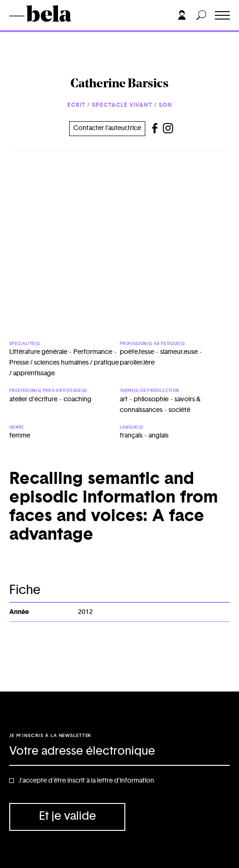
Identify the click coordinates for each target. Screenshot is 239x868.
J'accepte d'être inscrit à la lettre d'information (86, 781)
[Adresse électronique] (119, 752)
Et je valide (68, 816)
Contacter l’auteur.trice (107, 128)
